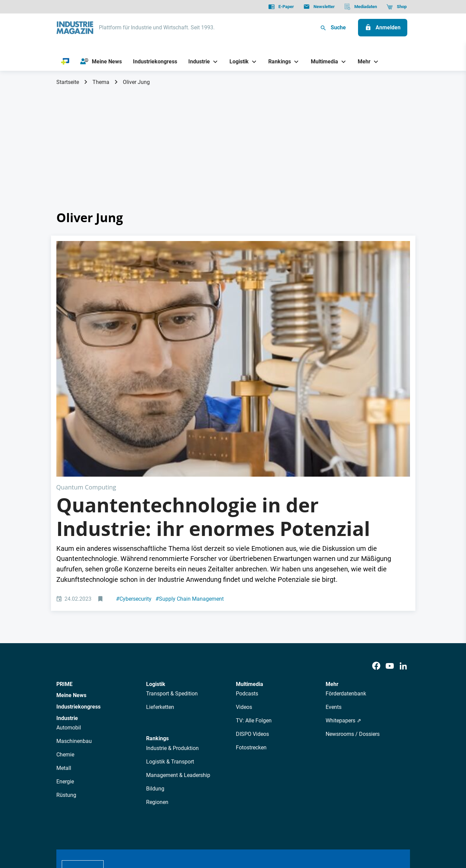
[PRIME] (65, 62)
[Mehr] (362, 62)
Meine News (71, 578)
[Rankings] (277, 62)
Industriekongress (78, 589)
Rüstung (66, 677)
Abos (209, 769)
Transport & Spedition (172, 576)
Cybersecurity (134, 481)
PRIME (64, 566)
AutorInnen (154, 769)
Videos (244, 589)
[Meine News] (101, 62)
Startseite (68, 82)
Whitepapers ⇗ (343, 603)
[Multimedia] (322, 62)
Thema (101, 82)
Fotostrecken (251, 630)
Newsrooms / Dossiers (353, 616)
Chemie (65, 637)
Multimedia (250, 566)
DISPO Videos (252, 616)
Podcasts (247, 576)
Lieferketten (160, 589)
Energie (65, 664)
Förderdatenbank (346, 576)
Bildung (155, 671)
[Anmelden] (383, 28)
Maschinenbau (74, 623)
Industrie (67, 600)
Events (334, 589)
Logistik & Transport (170, 644)
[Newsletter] (319, 7)
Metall (64, 650)
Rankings (157, 621)
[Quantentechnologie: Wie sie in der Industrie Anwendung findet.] (233, 300)
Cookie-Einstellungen (194, 829)
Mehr (332, 566)
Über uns (125, 769)
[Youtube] (390, 549)
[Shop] (396, 7)
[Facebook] (376, 549)
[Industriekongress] (155, 62)
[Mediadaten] (361, 7)
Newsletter (185, 769)
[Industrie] (196, 62)
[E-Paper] (281, 7)
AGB (102, 829)
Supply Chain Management (190, 481)
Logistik (156, 566)
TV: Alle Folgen (254, 603)
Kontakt (154, 829)
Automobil (69, 610)
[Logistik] (237, 62)
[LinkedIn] (403, 549)
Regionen (157, 684)
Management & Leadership (178, 657)
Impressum (126, 829)
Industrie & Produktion (172, 631)
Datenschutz (77, 829)
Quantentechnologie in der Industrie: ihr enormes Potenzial (213, 399)
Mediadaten (255, 769)
